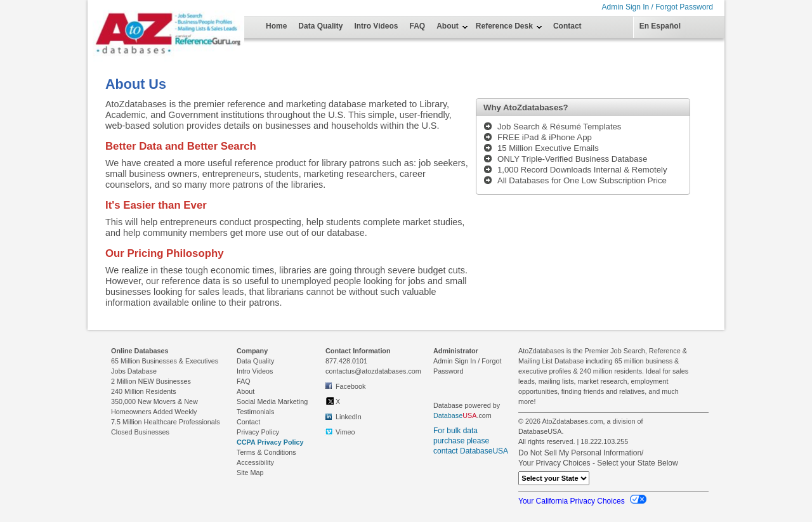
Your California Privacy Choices (582, 501)
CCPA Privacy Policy (270, 442)
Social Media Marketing (272, 401)
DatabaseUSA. (541, 431)
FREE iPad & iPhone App (545, 137)
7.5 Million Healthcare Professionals (166, 422)
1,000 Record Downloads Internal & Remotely (582, 170)
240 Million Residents (144, 391)
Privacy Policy (258, 432)
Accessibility (255, 462)
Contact (567, 26)
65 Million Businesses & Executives (165, 361)
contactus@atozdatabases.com (373, 371)
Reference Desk (504, 26)
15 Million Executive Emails (548, 148)
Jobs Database (134, 371)
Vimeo (340, 432)
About (448, 26)
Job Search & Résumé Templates (559, 127)
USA (469, 415)
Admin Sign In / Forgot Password (658, 7)
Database (448, 415)
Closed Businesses (140, 432)
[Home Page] (135, 20)
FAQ (418, 26)
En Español (660, 26)
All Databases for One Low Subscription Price (582, 180)
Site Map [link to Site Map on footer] (250, 473)
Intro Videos (376, 26)
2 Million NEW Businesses (151, 381)
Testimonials (255, 412)
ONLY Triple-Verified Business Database (572, 159)
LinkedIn (344, 416)
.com (462, 415)
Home (276, 26)
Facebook (345, 386)
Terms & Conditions (266, 452)
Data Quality (320, 26)
